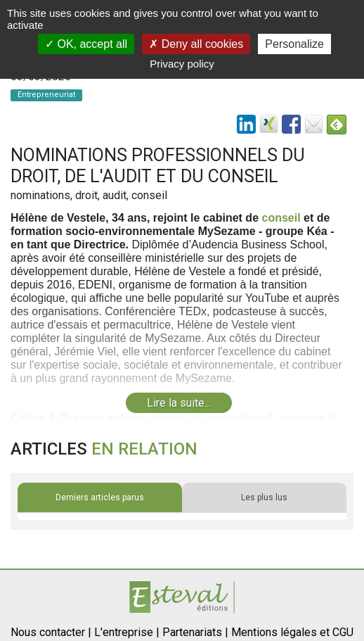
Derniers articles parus (100, 497)
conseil (281, 218)
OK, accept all (86, 44)
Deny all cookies (196, 44)
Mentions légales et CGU (292, 632)
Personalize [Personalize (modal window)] (294, 44)
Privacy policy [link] (182, 64)
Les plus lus (264, 497)
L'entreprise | (127, 632)
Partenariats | (195, 632)
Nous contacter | (51, 632)
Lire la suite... (179, 403)
